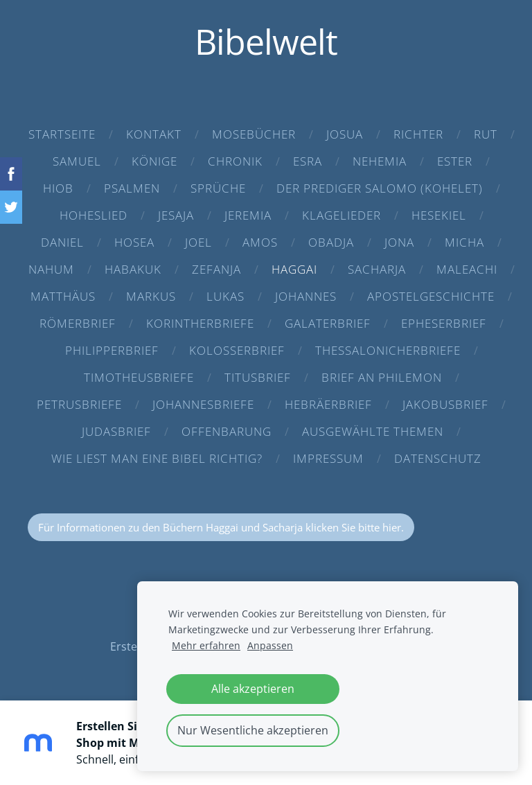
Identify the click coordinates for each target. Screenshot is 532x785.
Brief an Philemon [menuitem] (382, 377)
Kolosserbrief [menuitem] (237, 350)
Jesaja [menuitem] (176, 215)
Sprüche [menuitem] (218, 188)
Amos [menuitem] (260, 242)
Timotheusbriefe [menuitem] (139, 377)
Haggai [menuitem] (294, 269)
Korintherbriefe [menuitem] (200, 323)
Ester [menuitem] (455, 161)
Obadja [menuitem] (331, 242)
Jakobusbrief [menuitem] (445, 404)
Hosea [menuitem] (134, 242)
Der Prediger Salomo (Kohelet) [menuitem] (380, 188)
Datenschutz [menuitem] (438, 458)
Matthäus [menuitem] (63, 296)
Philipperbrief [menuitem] (112, 350)
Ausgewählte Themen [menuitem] (373, 431)
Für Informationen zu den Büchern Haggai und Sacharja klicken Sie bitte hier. (221, 527)
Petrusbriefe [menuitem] (79, 404)
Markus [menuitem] (151, 296)
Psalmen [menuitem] (132, 188)
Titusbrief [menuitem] (258, 377)
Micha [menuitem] (464, 242)
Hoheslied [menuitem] (94, 215)
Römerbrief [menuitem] (78, 323)
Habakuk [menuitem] (133, 269)
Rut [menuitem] (486, 134)
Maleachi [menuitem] (467, 269)
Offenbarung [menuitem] (227, 431)
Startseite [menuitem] (62, 134)
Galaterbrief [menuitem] (328, 323)
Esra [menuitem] (308, 161)
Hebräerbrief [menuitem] (328, 404)
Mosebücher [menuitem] (254, 134)
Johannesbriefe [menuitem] (203, 404)
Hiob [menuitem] (58, 188)
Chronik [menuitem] (235, 161)
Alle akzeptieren (253, 689)
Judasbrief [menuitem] (116, 431)
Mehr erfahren (206, 645)
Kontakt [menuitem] (154, 134)
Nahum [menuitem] (51, 269)
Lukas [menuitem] (225, 296)
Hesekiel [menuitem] (439, 215)
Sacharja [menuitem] (377, 269)
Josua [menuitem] (345, 134)
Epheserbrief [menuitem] (444, 323)
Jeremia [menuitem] (248, 215)
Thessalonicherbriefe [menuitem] (388, 350)
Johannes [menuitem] (306, 296)
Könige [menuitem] (154, 161)
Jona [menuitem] (399, 242)
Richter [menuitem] (418, 134)
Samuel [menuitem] (77, 161)
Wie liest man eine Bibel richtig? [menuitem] (157, 458)
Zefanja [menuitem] (216, 269)
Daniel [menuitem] (62, 242)
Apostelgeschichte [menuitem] (431, 296)
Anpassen (270, 645)
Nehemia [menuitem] (380, 161)
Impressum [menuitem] (328, 458)
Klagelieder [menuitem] (342, 215)
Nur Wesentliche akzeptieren (253, 730)
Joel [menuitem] (198, 242)
